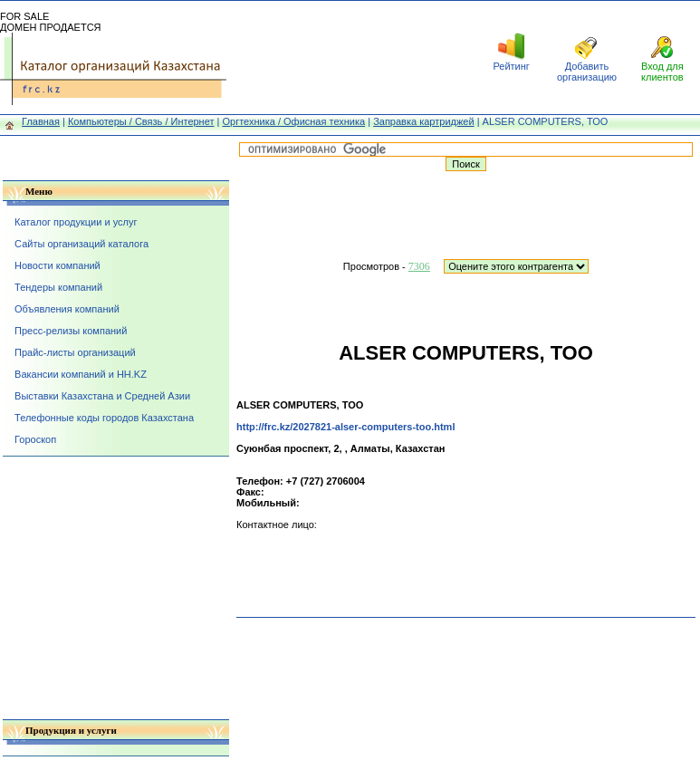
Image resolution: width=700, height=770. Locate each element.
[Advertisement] (350, 58)
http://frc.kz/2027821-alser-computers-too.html (345, 427)
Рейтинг (511, 66)
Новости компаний (58, 265)
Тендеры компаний (58, 287)
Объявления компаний (67, 309)
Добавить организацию (587, 72)
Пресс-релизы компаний (71, 331)
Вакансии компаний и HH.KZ (81, 374)
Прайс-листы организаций (75, 352)
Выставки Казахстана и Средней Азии (102, 396)
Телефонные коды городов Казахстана (104, 418)
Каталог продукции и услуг (76, 222)
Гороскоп (35, 439)
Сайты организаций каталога (82, 244)
